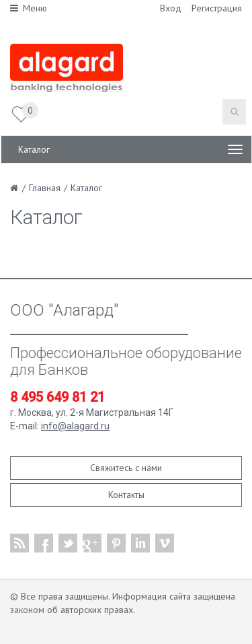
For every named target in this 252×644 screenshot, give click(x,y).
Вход (171, 8)
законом (27, 610)
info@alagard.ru (75, 426)
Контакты (126, 495)
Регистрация (217, 8)
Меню (29, 8)
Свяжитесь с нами (126, 468)
